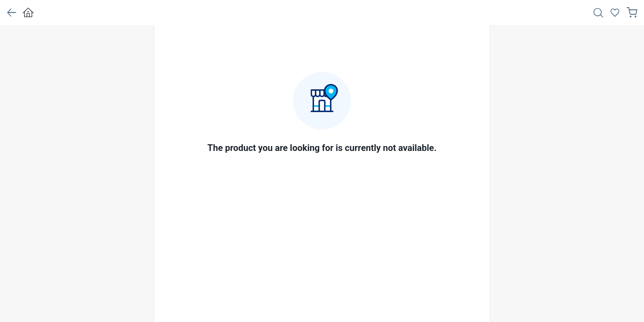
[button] (11, 13)
